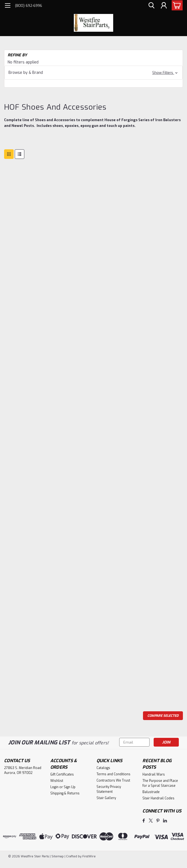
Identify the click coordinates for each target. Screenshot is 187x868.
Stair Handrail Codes (158, 798)
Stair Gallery (106, 798)
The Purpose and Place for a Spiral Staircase (160, 783)
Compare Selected (163, 716)
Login (54, 787)
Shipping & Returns (65, 793)
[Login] (164, 6)
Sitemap (58, 856)
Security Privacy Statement (109, 789)
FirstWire (89, 856)
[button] (93, 73)
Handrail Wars (154, 774)
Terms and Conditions (113, 774)
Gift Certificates (62, 774)
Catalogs (103, 768)
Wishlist (57, 781)
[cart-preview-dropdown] (176, 5)
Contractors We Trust (113, 780)
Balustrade (151, 792)
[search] (151, 6)
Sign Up (70, 787)
